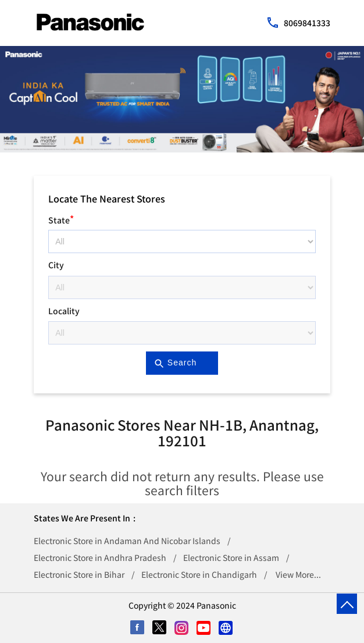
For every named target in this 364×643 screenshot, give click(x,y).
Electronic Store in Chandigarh (199, 574)
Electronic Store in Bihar (79, 574)
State (61, 219)
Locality (64, 311)
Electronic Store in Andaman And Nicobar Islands (127, 541)
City (56, 265)
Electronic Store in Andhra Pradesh (100, 557)
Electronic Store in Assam (231, 557)
